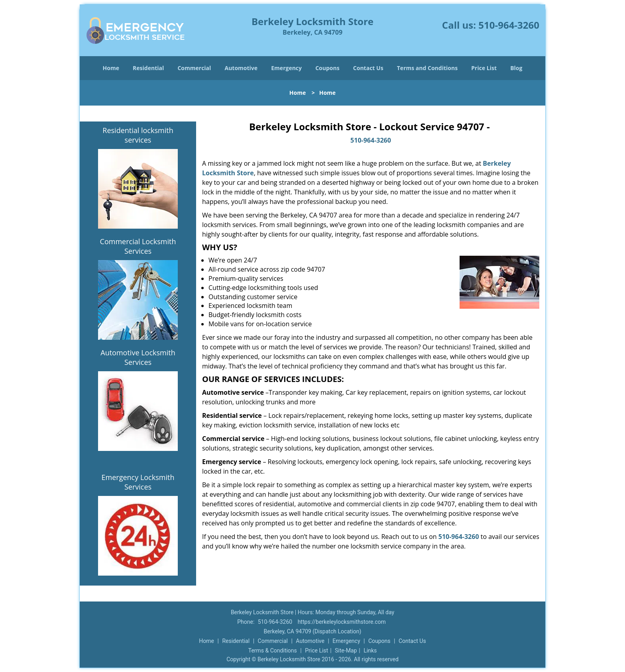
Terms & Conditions (273, 650)
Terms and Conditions (427, 68)
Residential (148, 68)
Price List (484, 68)
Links (370, 650)
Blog (516, 68)
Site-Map (346, 650)
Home (111, 68)
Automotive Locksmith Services (138, 357)
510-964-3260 (509, 25)
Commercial (194, 68)
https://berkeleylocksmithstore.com (342, 622)
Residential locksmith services (138, 135)
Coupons (327, 68)
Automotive (241, 68)
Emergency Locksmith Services (138, 482)
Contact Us (368, 68)
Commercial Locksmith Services (138, 246)
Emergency (286, 68)
